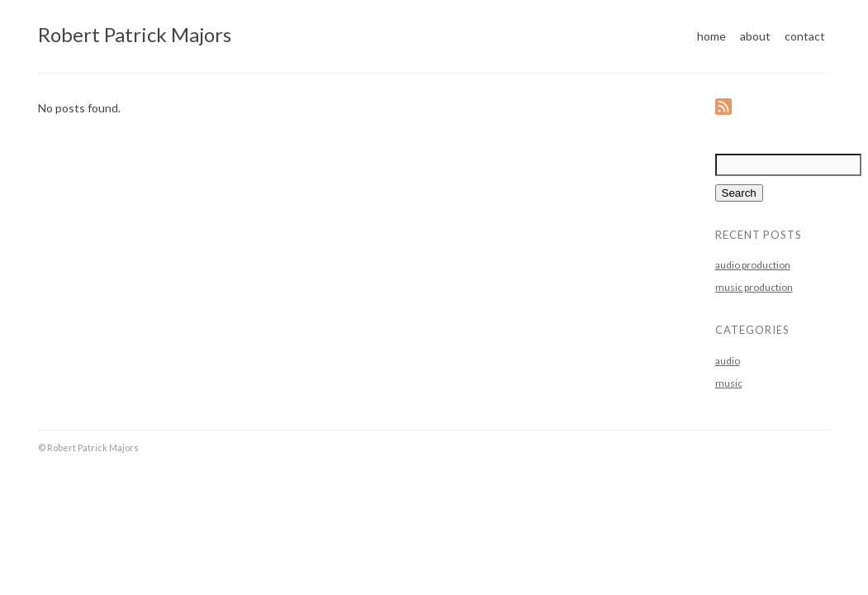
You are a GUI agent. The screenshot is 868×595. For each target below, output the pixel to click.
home (711, 36)
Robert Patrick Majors (135, 34)
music (729, 383)
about (755, 36)
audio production (753, 265)
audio (728, 361)
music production (754, 287)
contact (805, 36)
